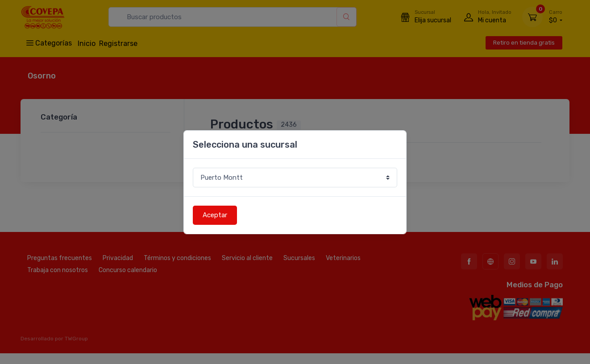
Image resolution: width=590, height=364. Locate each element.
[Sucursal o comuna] (295, 178)
